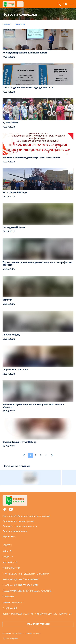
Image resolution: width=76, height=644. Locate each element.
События (7, 551)
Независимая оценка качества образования (27, 591)
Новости (7, 545)
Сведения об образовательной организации (26, 516)
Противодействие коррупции (18, 521)
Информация (10, 608)
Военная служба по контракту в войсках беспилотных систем (37, 614)
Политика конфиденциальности (20, 526)
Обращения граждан (38, 624)
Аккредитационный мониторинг (21, 580)
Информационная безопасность (20, 585)
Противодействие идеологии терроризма (26, 574)
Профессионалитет (13, 602)
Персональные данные (15, 531)
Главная (7, 24)
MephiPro (14, 639)
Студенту (8, 557)
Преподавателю (11, 568)
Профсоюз (8, 597)
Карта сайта (9, 536)
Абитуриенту (10, 562)
